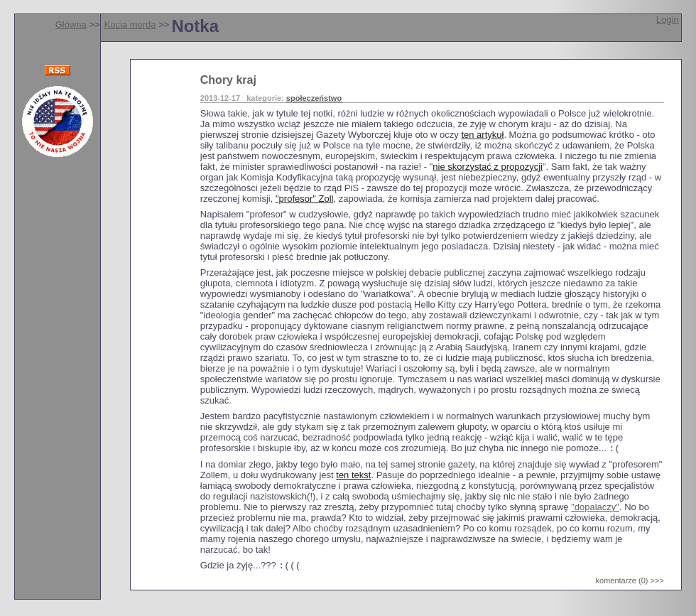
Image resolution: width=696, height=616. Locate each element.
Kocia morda (130, 25)
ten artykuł (482, 135)
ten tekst (353, 476)
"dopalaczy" (595, 508)
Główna (71, 25)
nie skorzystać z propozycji (488, 167)
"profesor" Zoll (304, 199)
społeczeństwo (314, 98)
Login (668, 20)
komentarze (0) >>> (630, 583)
